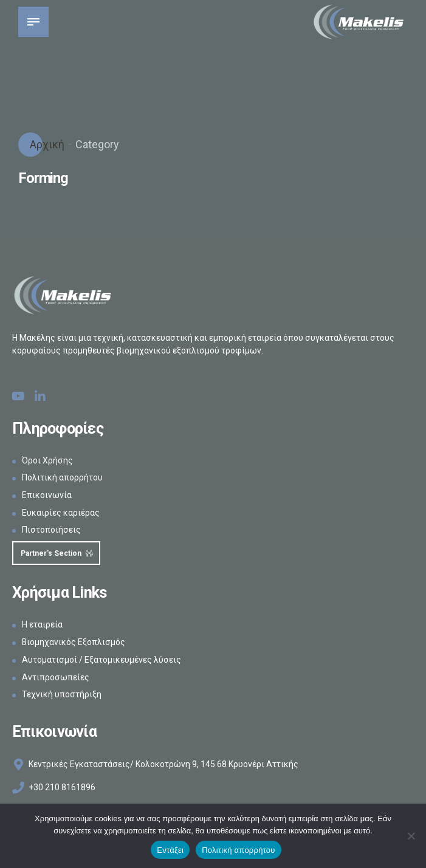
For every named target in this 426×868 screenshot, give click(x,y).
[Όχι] (411, 836)
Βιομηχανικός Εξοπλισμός (74, 643)
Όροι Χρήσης (47, 460)
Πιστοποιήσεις (51, 530)
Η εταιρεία (42, 625)
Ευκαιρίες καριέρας (61, 513)
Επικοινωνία (47, 495)
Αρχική (46, 144)
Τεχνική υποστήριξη (62, 695)
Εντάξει (170, 850)
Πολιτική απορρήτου (62, 477)
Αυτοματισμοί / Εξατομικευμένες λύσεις (101, 660)
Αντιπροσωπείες (56, 677)
